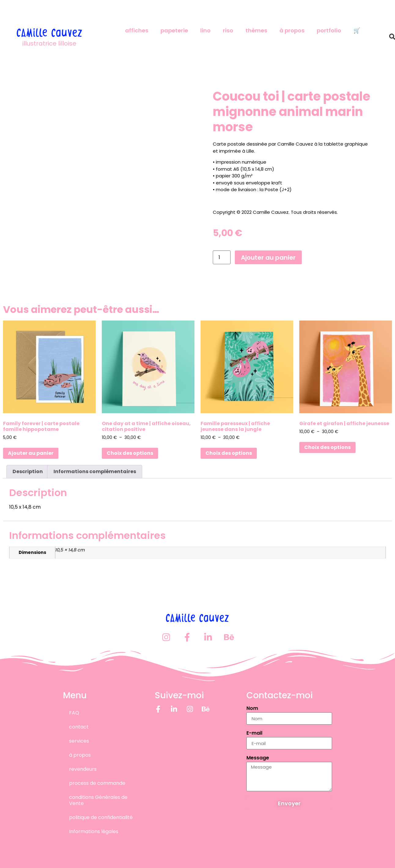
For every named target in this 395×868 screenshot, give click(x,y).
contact (79, 727)
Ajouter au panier (268, 258)
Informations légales (94, 831)
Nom (252, 708)
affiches (137, 30)
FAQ (74, 712)
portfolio (329, 30)
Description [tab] (28, 471)
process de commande (97, 783)
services (79, 741)
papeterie (174, 30)
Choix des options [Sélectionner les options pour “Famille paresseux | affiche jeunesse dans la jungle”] (229, 453)
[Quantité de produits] (222, 257)
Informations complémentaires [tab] (95, 471)
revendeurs (83, 769)
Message (258, 758)
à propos (292, 30)
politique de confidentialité (101, 817)
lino (205, 30)
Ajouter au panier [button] (31, 453)
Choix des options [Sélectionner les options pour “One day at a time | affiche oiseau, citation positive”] (130, 453)
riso (228, 30)
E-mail (254, 733)
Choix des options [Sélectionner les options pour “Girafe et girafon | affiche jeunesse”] (327, 447)
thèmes (256, 30)
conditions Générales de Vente (98, 800)
